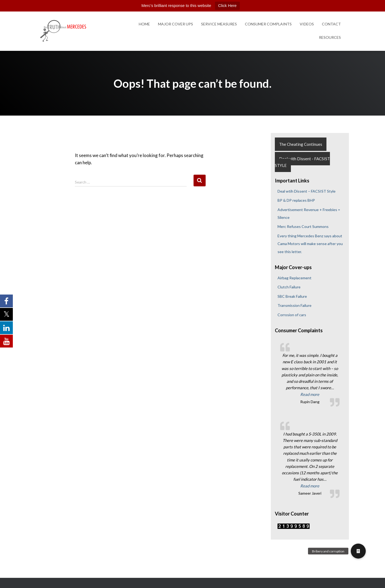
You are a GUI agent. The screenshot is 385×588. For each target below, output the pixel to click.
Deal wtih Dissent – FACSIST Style (307, 191)
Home (144, 24)
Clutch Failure (289, 287)
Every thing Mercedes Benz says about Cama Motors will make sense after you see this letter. (310, 244)
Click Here (227, 5)
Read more (320, 394)
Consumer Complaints (268, 24)
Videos (307, 24)
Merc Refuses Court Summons (303, 226)
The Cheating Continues (301, 144)
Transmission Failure (294, 305)
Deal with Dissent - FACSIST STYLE (302, 162)
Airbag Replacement (294, 278)
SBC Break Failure (292, 296)
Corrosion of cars (292, 315)
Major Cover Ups (176, 24)
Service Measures (219, 24)
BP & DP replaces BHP (296, 200)
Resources (330, 37)
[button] (358, 551)
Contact (331, 24)
